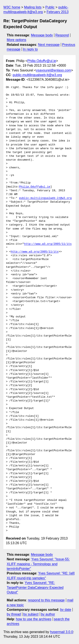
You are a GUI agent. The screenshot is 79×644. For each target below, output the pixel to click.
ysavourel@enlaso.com (54, 70)
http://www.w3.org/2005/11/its (48, 244)
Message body (42, 35)
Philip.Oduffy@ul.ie (42, 61)
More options (17, 40)
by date (66, 610)
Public (50, 7)
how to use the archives (34, 619)
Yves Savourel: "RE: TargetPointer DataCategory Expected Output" (35, 587)
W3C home (12, 7)
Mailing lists (33, 7)
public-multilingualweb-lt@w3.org (37, 75)
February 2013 (58, 12)
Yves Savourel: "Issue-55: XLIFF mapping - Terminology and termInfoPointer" (38, 564)
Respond (62, 35)
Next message (49, 45)
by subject (31, 614)
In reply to (30, 49)
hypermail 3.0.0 (61, 632)
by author (48, 614)
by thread (14, 614)
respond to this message (46, 600)
